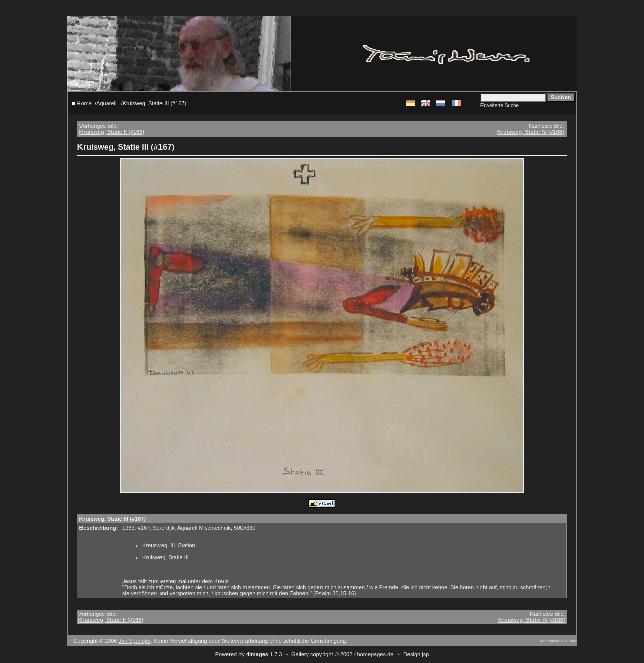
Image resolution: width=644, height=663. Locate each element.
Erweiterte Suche (500, 105)
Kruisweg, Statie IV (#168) (531, 132)
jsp (425, 654)
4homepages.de (374, 654)
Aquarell (107, 103)
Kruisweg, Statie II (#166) (112, 132)
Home (84, 103)
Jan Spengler (134, 641)
